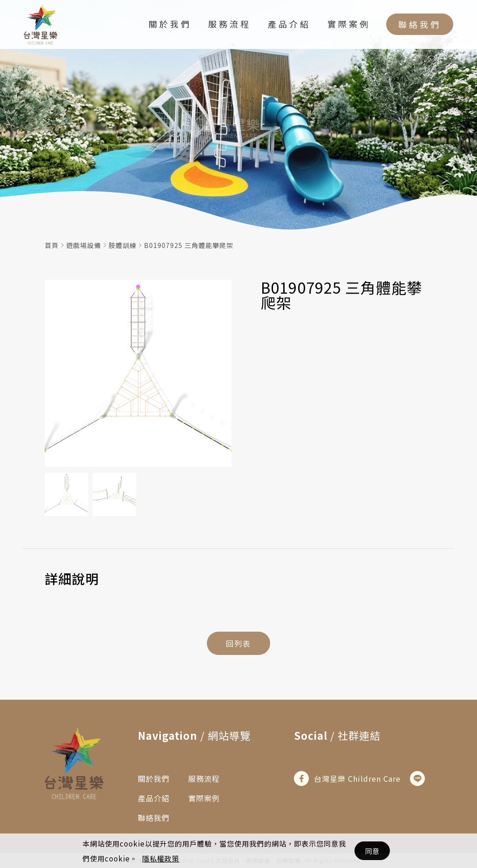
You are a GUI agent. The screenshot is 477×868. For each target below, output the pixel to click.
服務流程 (230, 25)
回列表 (238, 643)
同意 (372, 851)
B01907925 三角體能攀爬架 (189, 245)
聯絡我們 (420, 26)
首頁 (52, 245)
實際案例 (349, 25)
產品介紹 (289, 25)
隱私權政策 (161, 858)
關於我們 (170, 25)
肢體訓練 (123, 245)
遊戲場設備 (84, 245)
